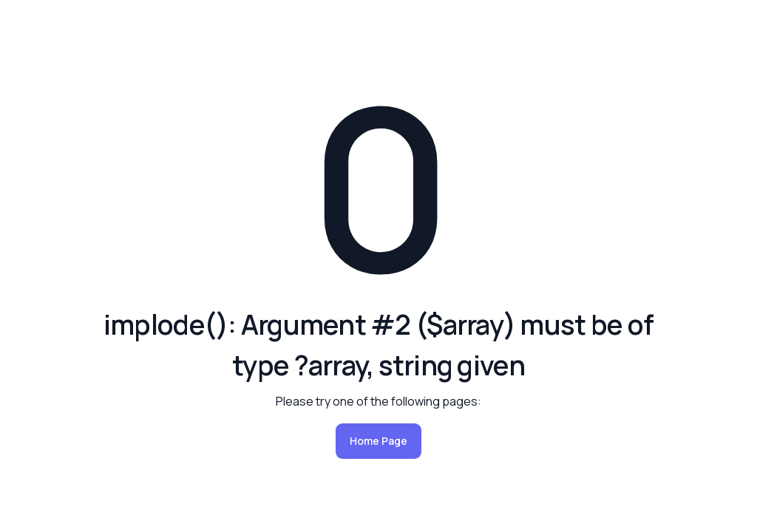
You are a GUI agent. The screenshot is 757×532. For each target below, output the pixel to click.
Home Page (378, 441)
